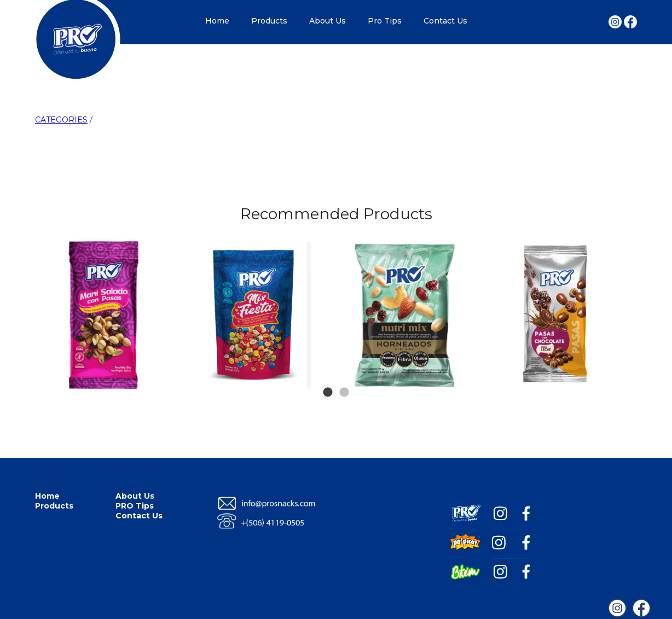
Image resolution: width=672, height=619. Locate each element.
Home (217, 21)
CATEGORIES (61, 120)
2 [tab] (344, 376)
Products (269, 21)
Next (616, 261)
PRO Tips (135, 506)
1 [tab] (328, 376)
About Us (328, 21)
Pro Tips (385, 21)
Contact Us (445, 21)
